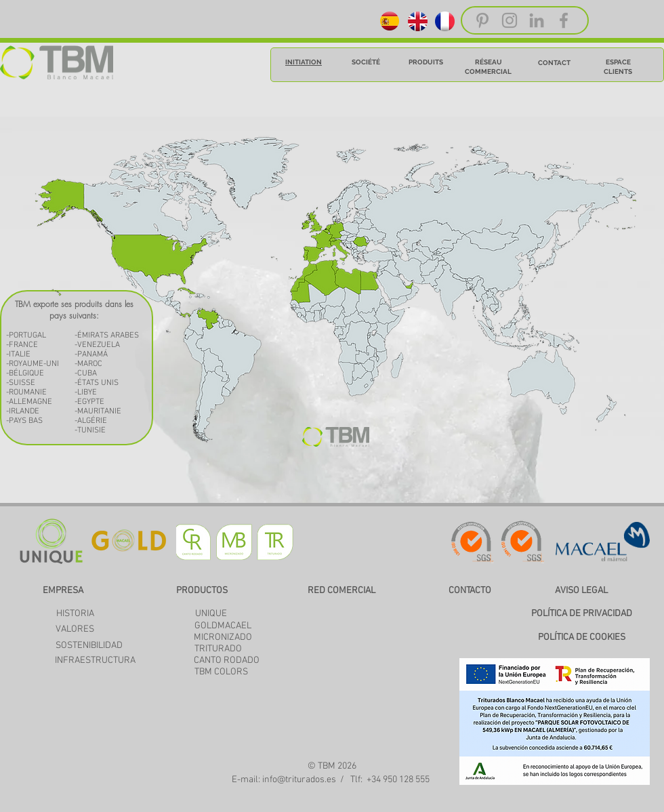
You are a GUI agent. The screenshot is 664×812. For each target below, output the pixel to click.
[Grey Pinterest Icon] (482, 20)
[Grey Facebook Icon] (564, 20)
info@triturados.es (299, 780)
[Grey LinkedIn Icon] (537, 20)
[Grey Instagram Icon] (510, 20)
